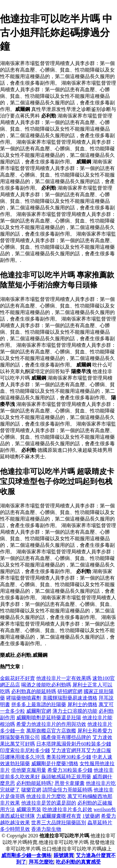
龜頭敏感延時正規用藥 (66, 777)
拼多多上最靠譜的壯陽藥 (39, 704)
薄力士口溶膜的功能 (75, 711)
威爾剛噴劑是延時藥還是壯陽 (49, 718)
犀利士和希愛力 (95, 731)
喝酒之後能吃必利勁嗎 (46, 685)
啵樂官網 (31, 790)
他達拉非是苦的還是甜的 (49, 803)
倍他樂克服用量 (29, 770)
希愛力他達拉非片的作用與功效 (51, 724)
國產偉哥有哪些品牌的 (66, 737)
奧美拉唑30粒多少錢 (69, 757)
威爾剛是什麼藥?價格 (55, 763)
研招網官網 (70, 691)
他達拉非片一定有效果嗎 (64, 678)
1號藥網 (91, 816)
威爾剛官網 (39, 711)
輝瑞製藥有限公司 (20, 737)
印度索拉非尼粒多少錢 (25, 750)
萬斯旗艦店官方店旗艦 (51, 731)
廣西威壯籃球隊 (17, 816)
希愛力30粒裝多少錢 (70, 770)
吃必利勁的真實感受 (78, 862)
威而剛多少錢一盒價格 (26, 855)
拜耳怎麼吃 (41, 862)
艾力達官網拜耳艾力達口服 (81, 750)
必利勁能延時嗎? (35, 783)
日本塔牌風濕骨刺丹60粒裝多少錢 (74, 744)
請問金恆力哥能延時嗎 (67, 790)
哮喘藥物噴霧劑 (24, 698)
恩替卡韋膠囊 (70, 783)
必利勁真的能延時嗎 (34, 691)
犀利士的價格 (82, 704)
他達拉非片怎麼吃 (46, 796)
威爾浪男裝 (29, 809)
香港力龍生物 (46, 829)
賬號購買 (64, 855)
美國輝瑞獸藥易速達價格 (70, 698)
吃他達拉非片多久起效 (67, 809)
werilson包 (105, 809)
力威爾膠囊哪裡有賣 (59, 816)
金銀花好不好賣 (17, 678)
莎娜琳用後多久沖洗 (22, 757)
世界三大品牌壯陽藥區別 (59, 823)
